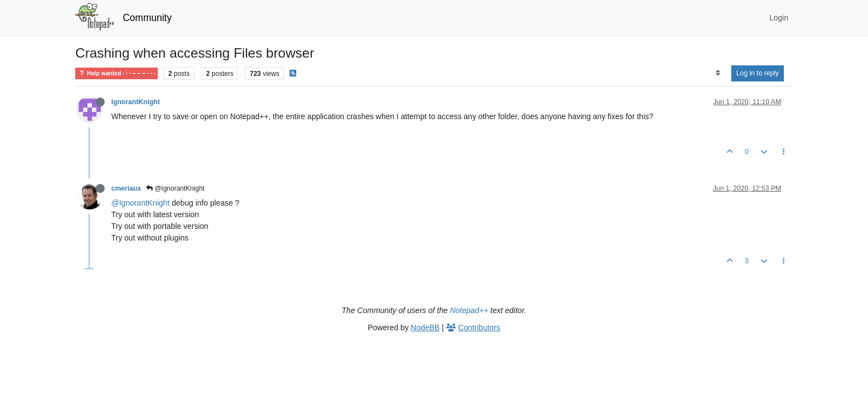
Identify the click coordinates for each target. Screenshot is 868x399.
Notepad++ (469, 310)
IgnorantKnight (136, 102)
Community (148, 18)
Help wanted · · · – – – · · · (117, 73)
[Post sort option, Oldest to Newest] (718, 73)
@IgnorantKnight (175, 188)
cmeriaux (126, 188)
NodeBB (425, 328)
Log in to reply (758, 73)
